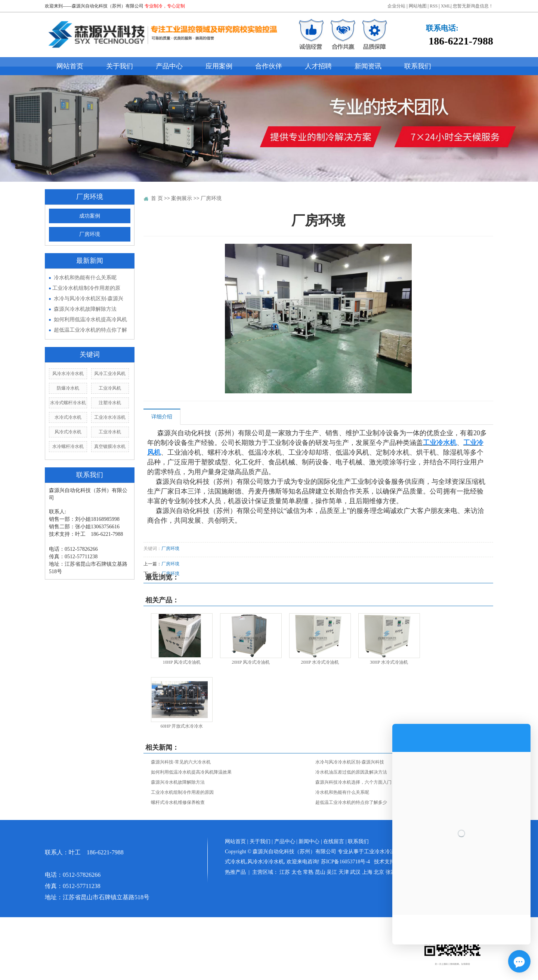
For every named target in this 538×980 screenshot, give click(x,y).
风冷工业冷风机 (110, 374)
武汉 (355, 872)
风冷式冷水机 (68, 432)
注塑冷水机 (110, 403)
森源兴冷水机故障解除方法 (85, 309)
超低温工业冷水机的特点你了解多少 (351, 802)
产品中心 (169, 66)
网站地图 (418, 6)
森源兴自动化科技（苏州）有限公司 (108, 6)
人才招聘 (318, 66)
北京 (379, 872)
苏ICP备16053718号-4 (345, 862)
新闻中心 (309, 841)
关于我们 (120, 66)
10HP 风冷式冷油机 (182, 662)
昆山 (320, 872)
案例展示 (182, 198)
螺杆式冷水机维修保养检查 (178, 802)
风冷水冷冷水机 (68, 374)
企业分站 (396, 6)
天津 (344, 872)
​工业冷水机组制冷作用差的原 (86, 288)
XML (446, 6)
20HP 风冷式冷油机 (251, 662)
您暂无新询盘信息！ (473, 6)
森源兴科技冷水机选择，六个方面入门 (353, 782)
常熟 (308, 872)
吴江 (332, 872)
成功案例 (90, 216)
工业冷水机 (110, 432)
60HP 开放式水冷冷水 (182, 726)
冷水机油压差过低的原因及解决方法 (351, 772)
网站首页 (70, 66)
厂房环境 (90, 234)
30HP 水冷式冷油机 (389, 662)
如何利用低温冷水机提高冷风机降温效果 (191, 772)
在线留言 (334, 841)
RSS (434, 6)
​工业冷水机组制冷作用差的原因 (182, 792)
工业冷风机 (110, 388)
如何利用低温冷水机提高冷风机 (90, 320)
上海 (367, 872)
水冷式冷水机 (68, 417)
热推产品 (235, 872)
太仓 (297, 872)
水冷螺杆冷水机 (68, 446)
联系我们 (418, 66)
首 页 (157, 198)
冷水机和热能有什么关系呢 (85, 278)
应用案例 (219, 66)
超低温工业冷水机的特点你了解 (90, 330)
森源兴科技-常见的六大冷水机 (181, 762)
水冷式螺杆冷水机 (68, 403)
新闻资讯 (368, 66)
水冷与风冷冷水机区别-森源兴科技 (350, 762)
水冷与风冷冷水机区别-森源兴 (89, 299)
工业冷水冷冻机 (110, 417)
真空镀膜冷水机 (110, 446)
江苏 (285, 872)
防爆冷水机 (68, 388)
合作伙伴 (269, 66)
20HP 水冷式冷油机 (320, 662)
